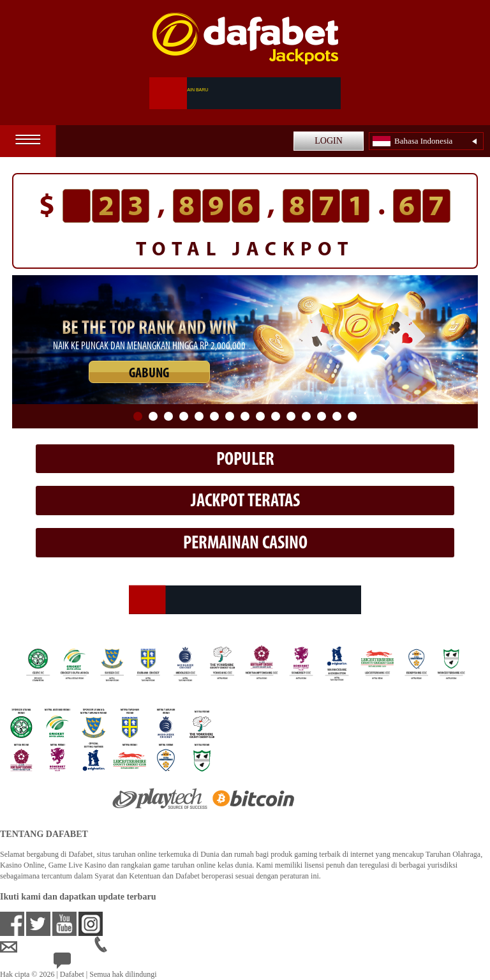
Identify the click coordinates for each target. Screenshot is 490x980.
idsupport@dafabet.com (47, 947)
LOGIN (329, 141)
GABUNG (149, 374)
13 (322, 416)
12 (306, 416)
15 (352, 416)
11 (291, 416)
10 (276, 416)
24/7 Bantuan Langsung (100, 964)
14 (337, 416)
